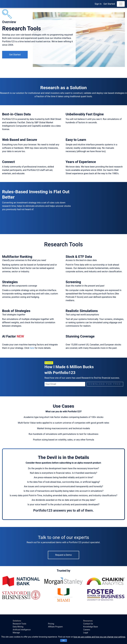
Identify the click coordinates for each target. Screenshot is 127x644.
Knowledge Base (90, 627)
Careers (87, 630)
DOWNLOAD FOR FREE (105, 384)
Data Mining (18, 627)
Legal (86, 633)
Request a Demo (63, 555)
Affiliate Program (55, 627)
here (32, 348)
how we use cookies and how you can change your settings (99, 637)
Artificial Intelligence (22, 630)
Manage (16, 633)
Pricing (51, 624)
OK (64, 640)
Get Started (109, 4)
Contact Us (88, 624)
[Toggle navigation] (121, 4)
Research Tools (19, 624)
